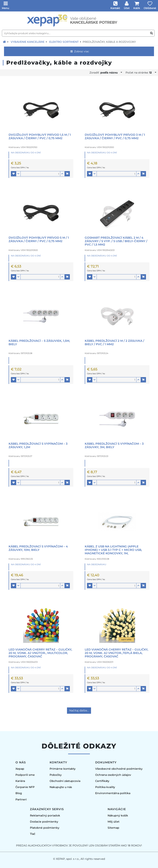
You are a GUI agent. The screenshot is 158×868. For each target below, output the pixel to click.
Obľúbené (150, 8)
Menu (6, 8)
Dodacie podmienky (44, 822)
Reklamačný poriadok (45, 815)
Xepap (20, 769)
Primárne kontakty (63, 769)
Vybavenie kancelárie (28, 42)
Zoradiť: (105, 73)
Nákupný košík (118, 815)
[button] (14, 174)
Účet (127, 8)
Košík (137, 8)
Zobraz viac (79, 51)
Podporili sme (25, 775)
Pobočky (56, 775)
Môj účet (114, 822)
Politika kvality (105, 787)
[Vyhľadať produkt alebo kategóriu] (152, 33)
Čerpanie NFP (25, 787)
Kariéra (20, 781)
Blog (19, 793)
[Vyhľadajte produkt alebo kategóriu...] (78, 33)
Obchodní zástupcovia (65, 781)
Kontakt (115, 8)
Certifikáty (102, 781)
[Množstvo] (40, 174)
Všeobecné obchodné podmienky (119, 769)
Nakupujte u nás (61, 787)
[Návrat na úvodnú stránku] (4, 42)
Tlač (33, 834)
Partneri (21, 799)
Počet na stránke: (140, 73)
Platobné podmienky (45, 828)
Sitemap (113, 828)
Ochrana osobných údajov (113, 775)
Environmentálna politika (113, 793)
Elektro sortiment (64, 42)
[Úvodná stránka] (79, 21)
